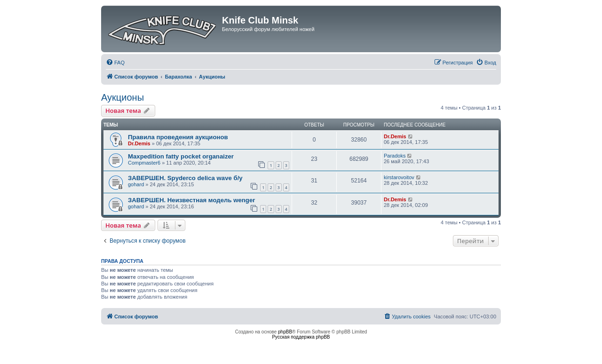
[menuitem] (115, 63)
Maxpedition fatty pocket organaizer (181, 156)
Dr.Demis (139, 143)
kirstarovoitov (399, 177)
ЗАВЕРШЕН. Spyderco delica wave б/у (185, 178)
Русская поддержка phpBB (301, 337)
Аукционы (123, 97)
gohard (136, 184)
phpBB (285, 332)
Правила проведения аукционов (178, 137)
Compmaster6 (144, 163)
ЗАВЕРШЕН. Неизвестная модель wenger (191, 200)
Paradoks (395, 156)
